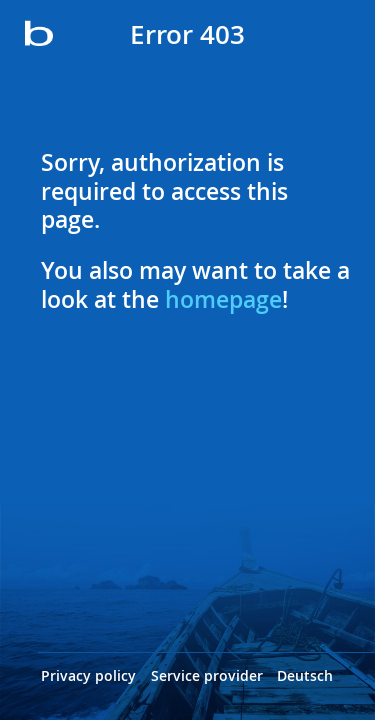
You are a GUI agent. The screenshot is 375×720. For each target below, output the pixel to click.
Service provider (207, 675)
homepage (223, 299)
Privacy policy (88, 675)
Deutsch (305, 675)
